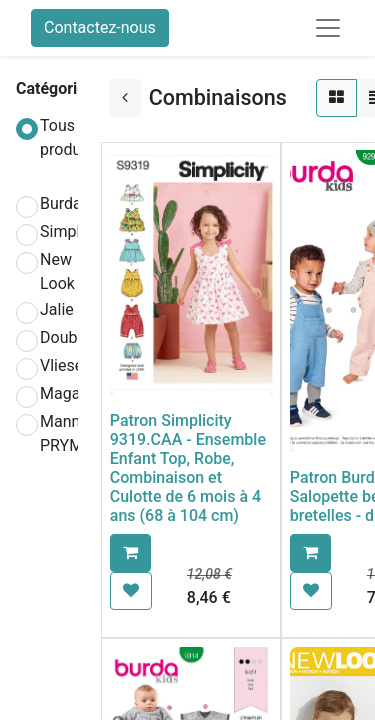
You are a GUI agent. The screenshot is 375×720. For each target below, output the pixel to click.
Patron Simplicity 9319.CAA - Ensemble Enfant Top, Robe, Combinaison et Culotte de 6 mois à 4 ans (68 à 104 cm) (188, 468)
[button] (130, 553)
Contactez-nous (100, 27)
